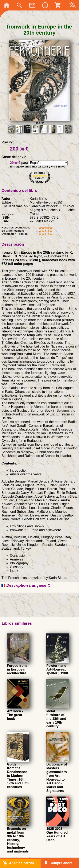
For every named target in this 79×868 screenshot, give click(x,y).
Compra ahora (58, 863)
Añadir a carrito (19, 863)
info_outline (45, 5)
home (7, 5)
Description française (26, 586)
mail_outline (32, 5)
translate (72, 5)
